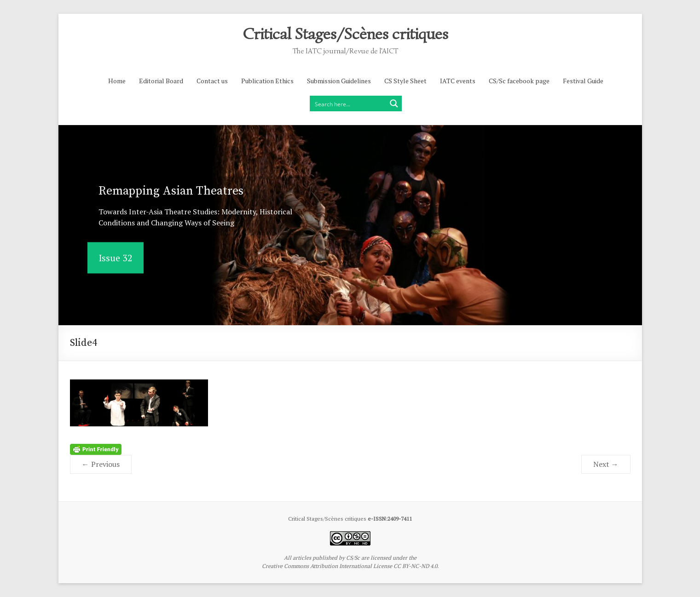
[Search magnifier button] (394, 103)
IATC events (458, 81)
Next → (606, 464)
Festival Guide (583, 81)
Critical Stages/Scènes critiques (345, 33)
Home (117, 81)
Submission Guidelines (339, 81)
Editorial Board (161, 81)
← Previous (101, 464)
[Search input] (348, 103)
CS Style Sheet (405, 81)
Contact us (212, 81)
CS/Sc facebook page (519, 81)
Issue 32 (116, 258)
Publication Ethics (267, 81)
